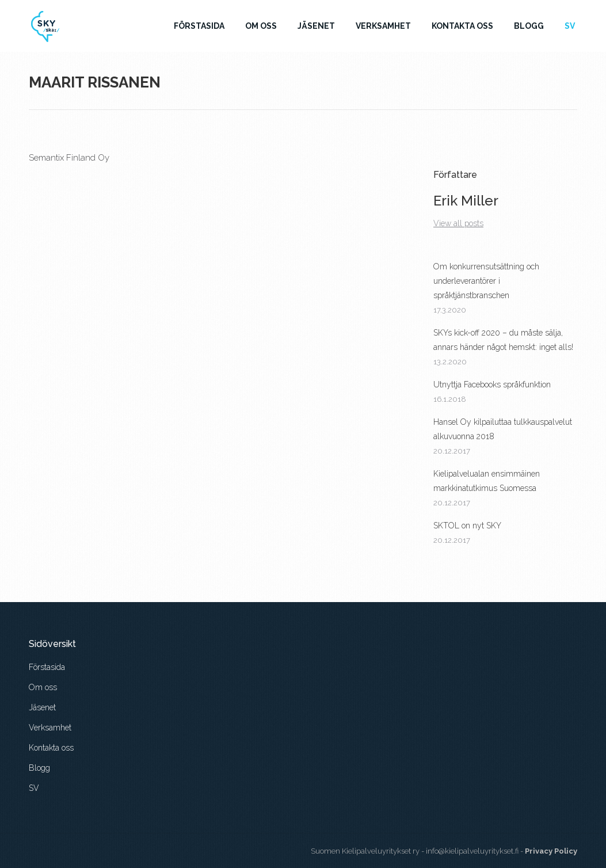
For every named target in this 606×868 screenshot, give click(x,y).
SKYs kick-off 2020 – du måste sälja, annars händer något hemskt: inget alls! (503, 340)
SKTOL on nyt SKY (467, 526)
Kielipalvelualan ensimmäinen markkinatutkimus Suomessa (487, 481)
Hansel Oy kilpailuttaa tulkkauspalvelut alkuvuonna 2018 (503, 429)
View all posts (458, 223)
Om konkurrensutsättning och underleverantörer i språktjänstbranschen (486, 281)
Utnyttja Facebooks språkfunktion (492, 384)
